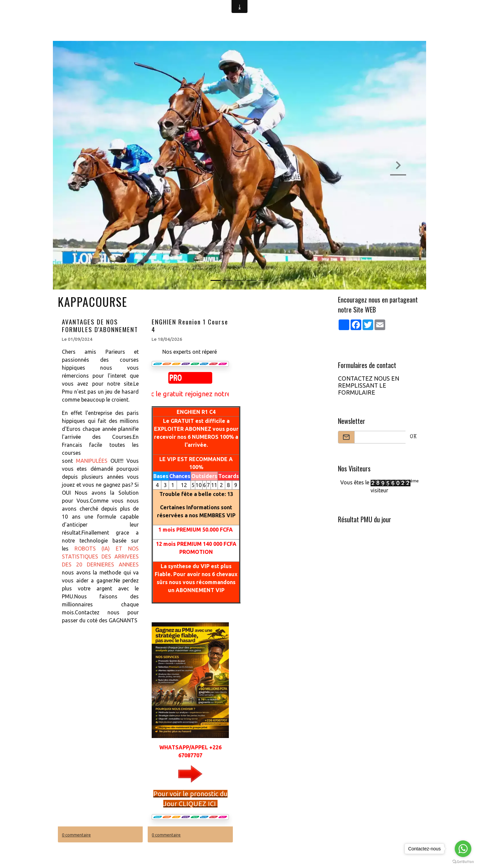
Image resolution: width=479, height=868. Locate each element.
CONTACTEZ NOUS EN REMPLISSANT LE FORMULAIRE (369, 385)
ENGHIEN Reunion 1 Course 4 (190, 325)
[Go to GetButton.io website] (463, 861)
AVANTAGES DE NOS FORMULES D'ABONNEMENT (100, 325)
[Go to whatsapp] (463, 849)
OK (413, 437)
